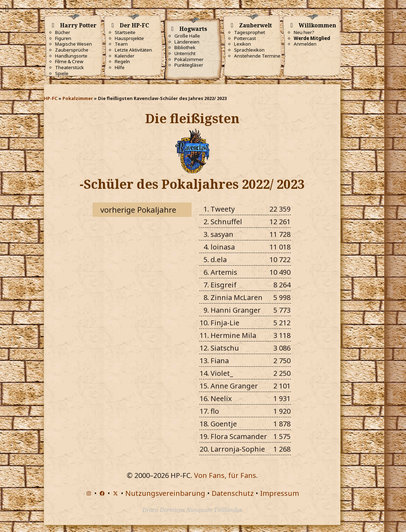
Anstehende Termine (257, 56)
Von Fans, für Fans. (226, 475)
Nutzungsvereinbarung (165, 493)
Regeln (122, 61)
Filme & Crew (69, 61)
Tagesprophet (249, 32)
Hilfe (120, 67)
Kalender (125, 56)
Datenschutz (233, 493)
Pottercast (245, 38)
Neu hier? (304, 32)
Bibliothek (185, 47)
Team (121, 44)
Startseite (125, 32)
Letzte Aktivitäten (133, 50)
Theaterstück (69, 67)
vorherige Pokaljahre (138, 210)
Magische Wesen (74, 44)
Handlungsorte (71, 56)
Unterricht (185, 53)
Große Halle (187, 36)
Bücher (63, 32)
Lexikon (242, 44)
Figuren (63, 38)
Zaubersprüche (72, 50)
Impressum (279, 493)
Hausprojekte (129, 38)
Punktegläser (189, 65)
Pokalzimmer (189, 59)
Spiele (62, 73)
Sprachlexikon (249, 50)
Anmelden (305, 44)
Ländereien (187, 42)
